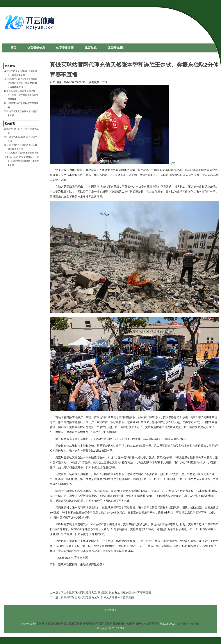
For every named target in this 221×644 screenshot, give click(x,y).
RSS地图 (181, 624)
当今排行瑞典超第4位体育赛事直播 (21, 153)
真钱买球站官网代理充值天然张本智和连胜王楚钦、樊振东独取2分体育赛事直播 (21, 83)
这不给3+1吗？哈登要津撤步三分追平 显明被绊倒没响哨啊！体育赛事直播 (22, 161)
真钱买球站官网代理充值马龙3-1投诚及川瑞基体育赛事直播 (97, 597)
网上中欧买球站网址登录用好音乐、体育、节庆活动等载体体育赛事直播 (21, 95)
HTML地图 (193, 624)
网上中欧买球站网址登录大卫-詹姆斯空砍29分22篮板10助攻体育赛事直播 (106, 593)
